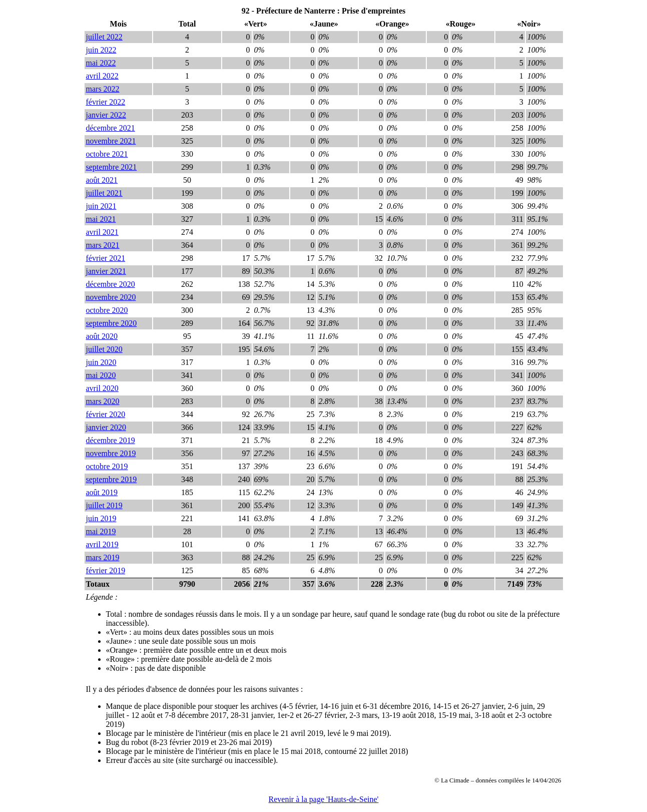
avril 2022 (102, 76)
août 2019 (102, 492)
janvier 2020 (106, 427)
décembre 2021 (111, 128)
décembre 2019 (111, 440)
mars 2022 (103, 89)
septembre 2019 (112, 479)
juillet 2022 (104, 37)
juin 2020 (101, 362)
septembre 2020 (112, 323)
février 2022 (106, 102)
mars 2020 (103, 401)
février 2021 (106, 258)
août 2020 (102, 336)
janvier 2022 (106, 115)
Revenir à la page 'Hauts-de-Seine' (324, 799)
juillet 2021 (104, 193)
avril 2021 (102, 232)
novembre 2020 (111, 297)
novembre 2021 (111, 141)
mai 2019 (101, 531)
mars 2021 (103, 245)
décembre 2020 (111, 284)
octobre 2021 (107, 154)
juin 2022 (101, 50)
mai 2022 (101, 63)
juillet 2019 (104, 505)
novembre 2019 (111, 453)
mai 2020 (101, 375)
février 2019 (106, 570)
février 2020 (106, 414)
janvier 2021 (106, 271)
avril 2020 (102, 388)
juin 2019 (101, 518)
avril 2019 (102, 544)
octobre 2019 (107, 466)
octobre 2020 (107, 310)
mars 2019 (103, 557)
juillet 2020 (104, 349)
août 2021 (102, 180)
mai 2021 (101, 219)
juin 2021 (101, 206)
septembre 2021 (112, 167)
